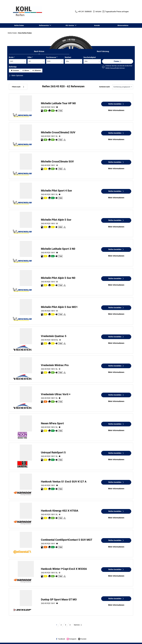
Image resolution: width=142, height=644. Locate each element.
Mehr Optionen (16, 76)
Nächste (78, 625)
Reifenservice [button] (44, 25)
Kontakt (97, 25)
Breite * (12, 57)
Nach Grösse (39, 51)
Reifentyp (13, 67)
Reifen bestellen (116, 104)
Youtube (82, 639)
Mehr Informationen (116, 110)
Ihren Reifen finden (25, 33)
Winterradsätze (123, 25)
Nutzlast (68, 57)
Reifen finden (19, 25)
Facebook (60, 639)
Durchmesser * (52, 57)
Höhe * (30, 57)
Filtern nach (18, 87)
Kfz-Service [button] (70, 25)
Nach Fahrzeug (103, 51)
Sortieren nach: (105, 87)
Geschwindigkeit (90, 57)
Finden (118, 61)
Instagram (71, 639)
